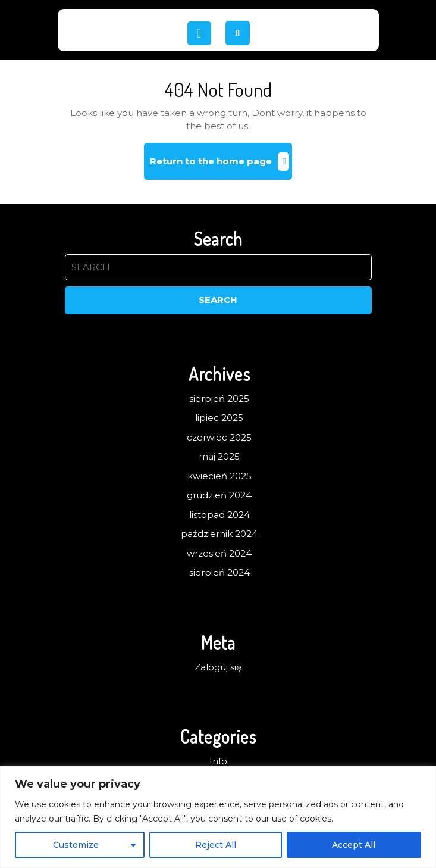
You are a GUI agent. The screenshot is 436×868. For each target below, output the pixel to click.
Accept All (354, 845)
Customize (76, 845)
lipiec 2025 (219, 418)
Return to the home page (221, 166)
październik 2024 (219, 534)
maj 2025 (219, 456)
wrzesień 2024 (219, 553)
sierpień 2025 (219, 399)
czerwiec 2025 (219, 437)
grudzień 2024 (219, 495)
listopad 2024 (219, 515)
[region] (218, 817)
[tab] (199, 33)
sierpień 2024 (219, 572)
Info (218, 761)
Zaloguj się (218, 667)
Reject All (216, 845)
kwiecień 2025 (219, 476)
